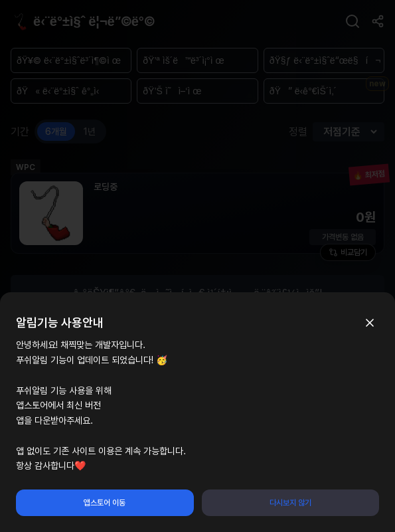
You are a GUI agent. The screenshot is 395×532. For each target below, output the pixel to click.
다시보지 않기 (290, 503)
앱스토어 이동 (105, 503)
